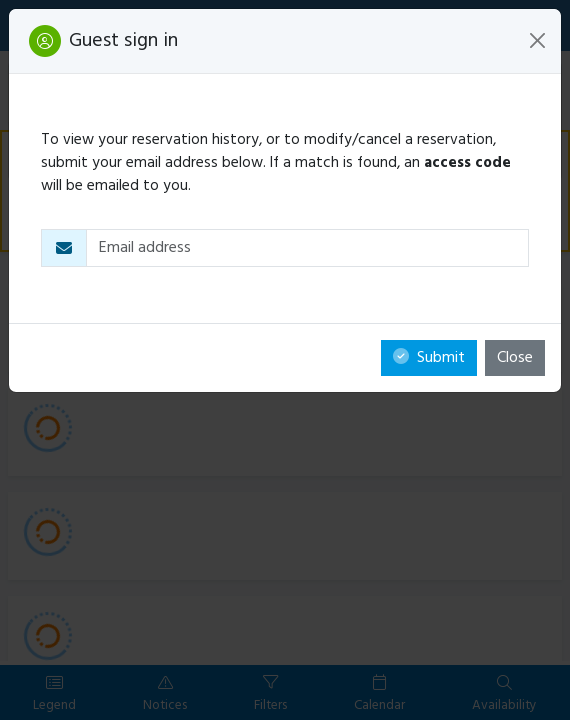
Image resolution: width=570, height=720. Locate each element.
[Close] (537, 40)
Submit (429, 358)
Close (515, 358)
